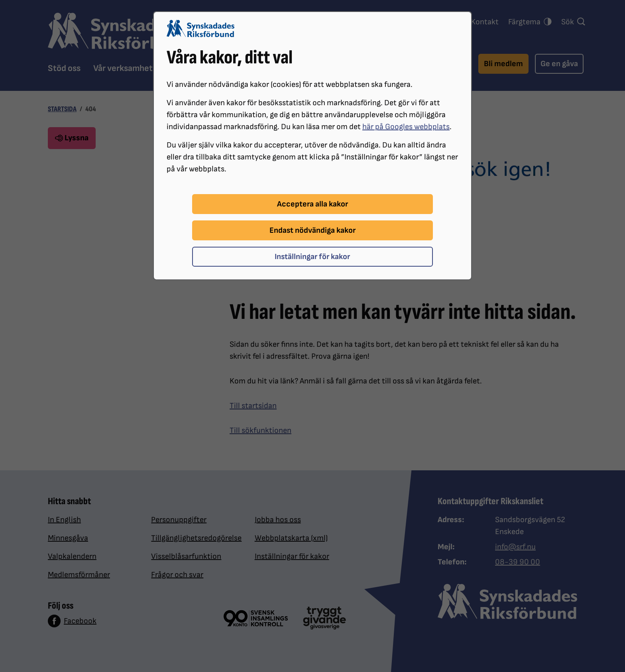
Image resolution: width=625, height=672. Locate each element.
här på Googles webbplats (406, 127)
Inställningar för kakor (312, 257)
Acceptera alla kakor (312, 204)
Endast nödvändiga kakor (312, 230)
